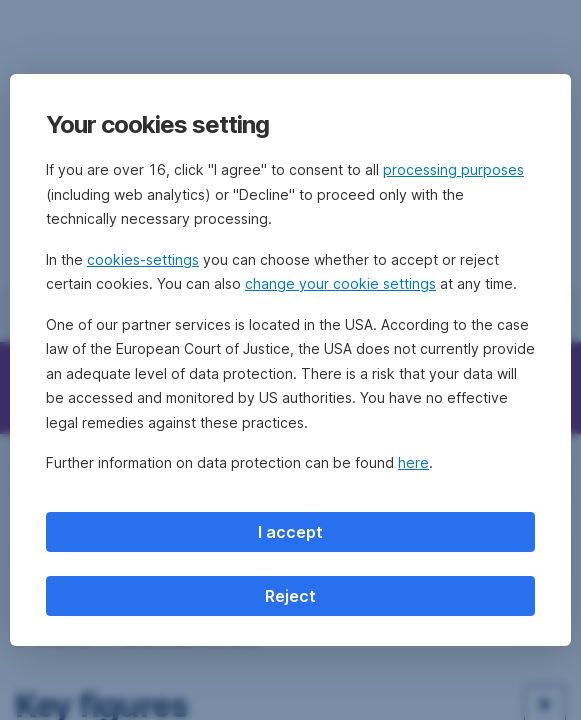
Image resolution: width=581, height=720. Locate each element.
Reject (290, 596)
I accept (290, 532)
